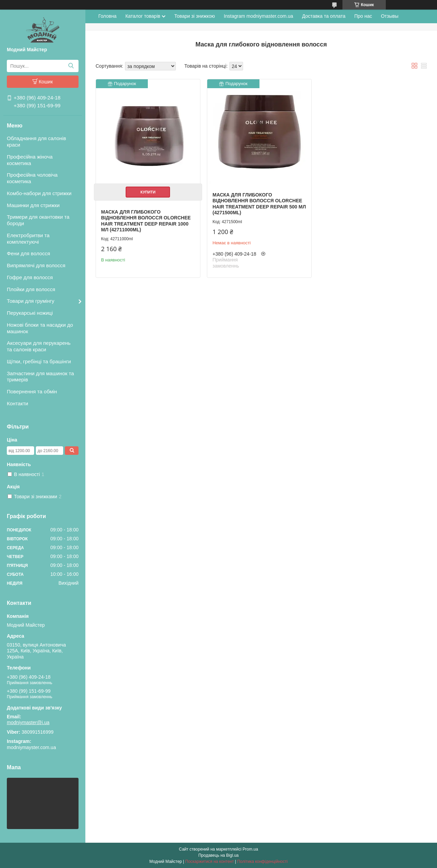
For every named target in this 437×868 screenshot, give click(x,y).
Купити (148, 192)
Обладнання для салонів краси (36, 141)
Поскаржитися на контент (210, 862)
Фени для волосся (29, 253)
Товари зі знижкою (194, 16)
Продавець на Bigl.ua (218, 855)
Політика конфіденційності (263, 862)
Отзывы (390, 16)
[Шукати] (71, 66)
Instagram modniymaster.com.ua (259, 16)
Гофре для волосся (30, 277)
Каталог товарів (143, 16)
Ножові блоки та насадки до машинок (40, 328)
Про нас (363, 16)
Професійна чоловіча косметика (32, 178)
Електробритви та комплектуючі (28, 239)
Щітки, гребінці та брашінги (39, 361)
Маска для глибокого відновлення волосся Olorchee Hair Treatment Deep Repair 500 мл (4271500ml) (259, 204)
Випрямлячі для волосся (36, 265)
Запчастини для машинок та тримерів (40, 377)
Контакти (17, 403)
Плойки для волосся (31, 289)
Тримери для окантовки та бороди (38, 220)
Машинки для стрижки (33, 205)
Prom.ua (250, 849)
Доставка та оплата (324, 16)
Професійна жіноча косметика (30, 160)
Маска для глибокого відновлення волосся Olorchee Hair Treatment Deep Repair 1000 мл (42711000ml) (146, 221)
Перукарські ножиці (30, 313)
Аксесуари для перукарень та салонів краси (39, 346)
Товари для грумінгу (31, 301)
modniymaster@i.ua (28, 722)
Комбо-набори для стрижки (39, 193)
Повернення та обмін (32, 391)
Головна (107, 16)
